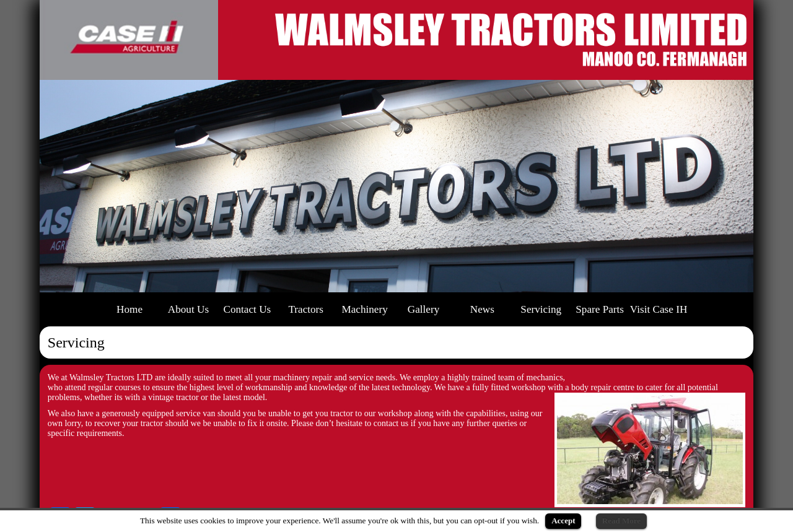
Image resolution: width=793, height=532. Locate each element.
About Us (188, 309)
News (482, 309)
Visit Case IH (659, 309)
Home (129, 309)
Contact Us (247, 309)
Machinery (364, 309)
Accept (563, 521)
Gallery (424, 309)
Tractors (306, 309)
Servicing (541, 309)
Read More (621, 521)
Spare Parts (600, 309)
